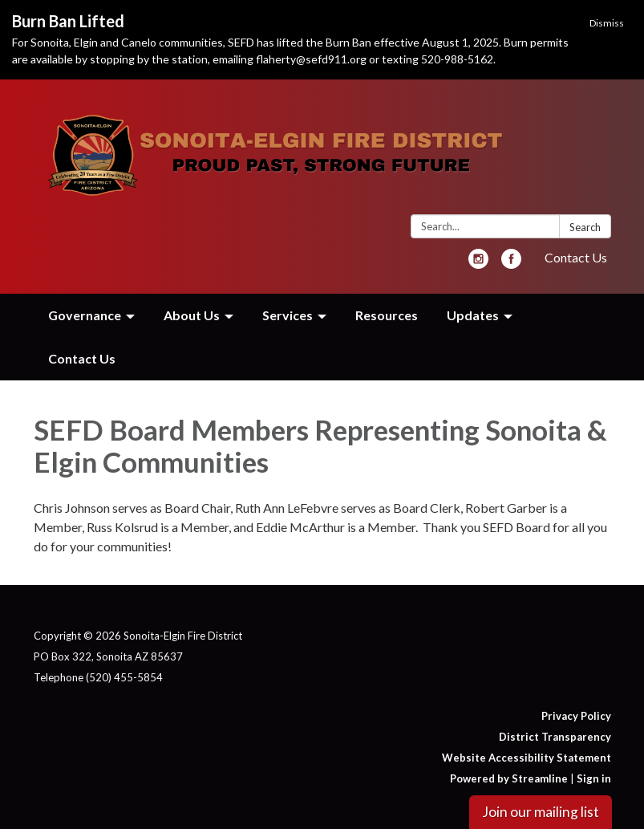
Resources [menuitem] (387, 315)
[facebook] (511, 264)
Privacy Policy (576, 716)
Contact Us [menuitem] (82, 358)
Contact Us (576, 257)
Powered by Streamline (509, 778)
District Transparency (555, 737)
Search (585, 227)
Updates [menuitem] (473, 315)
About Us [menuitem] (192, 315)
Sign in (594, 778)
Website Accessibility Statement (527, 758)
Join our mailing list (541, 812)
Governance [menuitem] (85, 315)
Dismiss (607, 23)
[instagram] (478, 264)
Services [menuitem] (288, 315)
